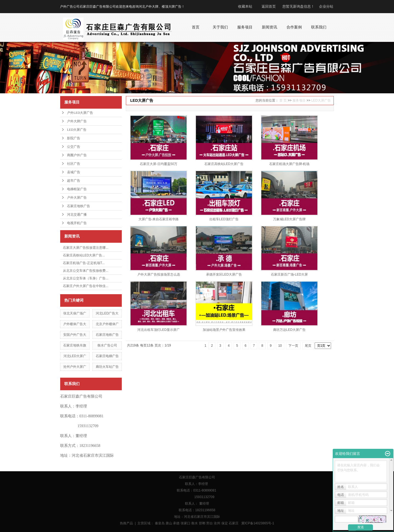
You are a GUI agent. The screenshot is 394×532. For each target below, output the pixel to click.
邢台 (210, 523)
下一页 (293, 346)
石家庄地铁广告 (79, 206)
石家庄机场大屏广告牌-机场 (289, 164)
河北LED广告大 (107, 313)
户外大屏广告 (77, 198)
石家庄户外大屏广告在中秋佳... (86, 286)
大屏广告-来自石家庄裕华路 (159, 219)
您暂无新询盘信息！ (298, 6)
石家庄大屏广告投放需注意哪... (86, 248)
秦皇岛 (160, 523)
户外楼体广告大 (75, 324)
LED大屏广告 (77, 130)
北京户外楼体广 (107, 324)
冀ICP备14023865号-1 (258, 523)
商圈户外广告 (77, 155)
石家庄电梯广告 (107, 356)
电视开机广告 (77, 223)
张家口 (186, 523)
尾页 (308, 346)
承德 (176, 523)
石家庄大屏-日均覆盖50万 (159, 164)
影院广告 (74, 138)
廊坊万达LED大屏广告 (289, 330)
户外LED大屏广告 (80, 113)
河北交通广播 (77, 215)
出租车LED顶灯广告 (224, 219)
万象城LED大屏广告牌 (289, 219)
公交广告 (74, 147)
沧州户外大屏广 (75, 367)
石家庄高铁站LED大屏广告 (224, 164)
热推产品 (126, 523)
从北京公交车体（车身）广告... (86, 278)
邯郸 (202, 523)
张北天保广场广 (75, 313)
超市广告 (74, 181)
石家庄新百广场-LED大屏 (289, 274)
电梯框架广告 (77, 189)
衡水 (195, 523)
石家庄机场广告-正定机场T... (84, 263)
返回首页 (269, 6)
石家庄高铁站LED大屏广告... (84, 255)
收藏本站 (245, 6)
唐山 (169, 523)
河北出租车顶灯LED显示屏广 (159, 330)
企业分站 (326, 6)
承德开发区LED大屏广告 (224, 274)
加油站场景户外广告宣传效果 (224, 330)
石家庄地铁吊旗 (75, 345)
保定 (225, 523)
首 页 (283, 100)
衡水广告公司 (107, 345)
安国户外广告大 (75, 335)
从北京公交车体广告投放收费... (86, 271)
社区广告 (74, 164)
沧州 (217, 523)
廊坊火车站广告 (107, 367)
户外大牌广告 (77, 121)
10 (280, 346)
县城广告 (74, 172)
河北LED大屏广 (75, 356)
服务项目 (299, 100)
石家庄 (234, 523)
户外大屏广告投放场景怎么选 (159, 274)
